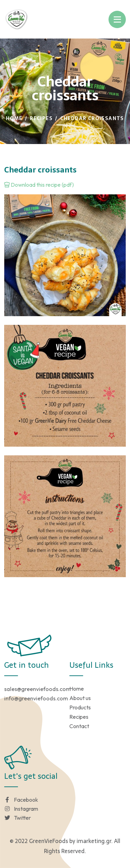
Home (14, 118)
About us (80, 698)
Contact (79, 726)
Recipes (41, 118)
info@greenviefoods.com (36, 698)
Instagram (21, 809)
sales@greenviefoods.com (37, 689)
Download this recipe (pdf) (39, 185)
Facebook (21, 800)
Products (80, 707)
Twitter (18, 818)
